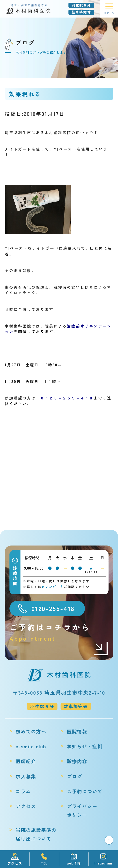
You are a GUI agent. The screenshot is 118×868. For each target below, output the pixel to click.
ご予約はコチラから (59, 632)
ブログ (75, 776)
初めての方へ (31, 731)
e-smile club (31, 746)
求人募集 (26, 776)
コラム (23, 791)
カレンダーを (53, 587)
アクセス (26, 806)
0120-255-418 (53, 608)
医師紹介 (26, 761)
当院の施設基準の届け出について (36, 834)
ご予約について (85, 791)
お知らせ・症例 (85, 746)
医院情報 (77, 731)
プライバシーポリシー (82, 810)
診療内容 (77, 761)
